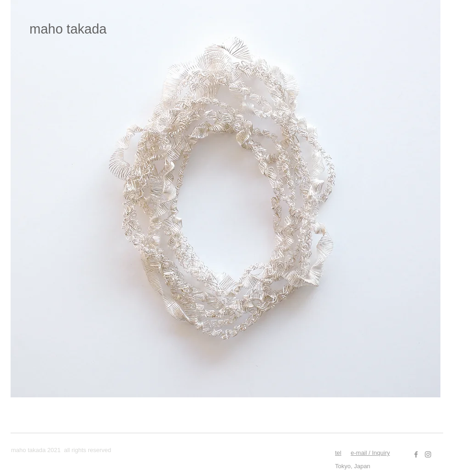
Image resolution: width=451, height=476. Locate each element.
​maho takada (68, 29)
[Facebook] (416, 454)
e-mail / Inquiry (370, 453)
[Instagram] (428, 454)
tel (338, 453)
